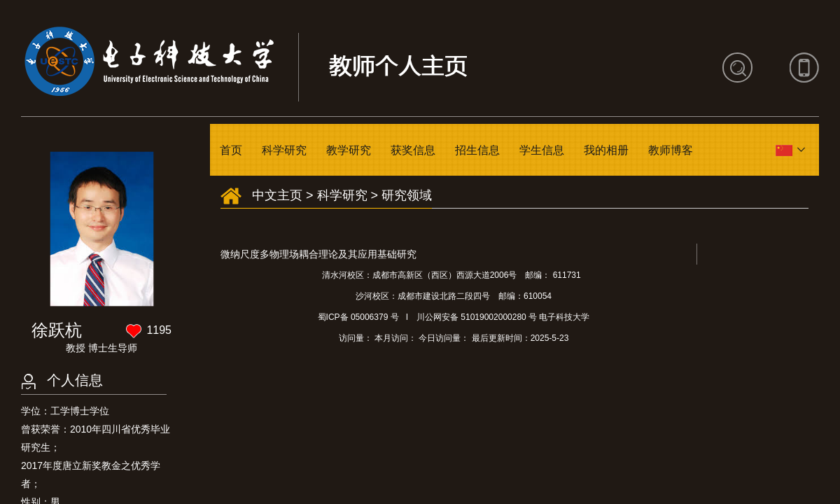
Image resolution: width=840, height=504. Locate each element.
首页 (231, 150)
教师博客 (671, 150)
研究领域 (407, 195)
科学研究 (284, 150)
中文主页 (277, 195)
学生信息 (542, 150)
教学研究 (349, 150)
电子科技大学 (564, 317)
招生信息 (477, 150)
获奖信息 (413, 150)
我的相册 (606, 150)
